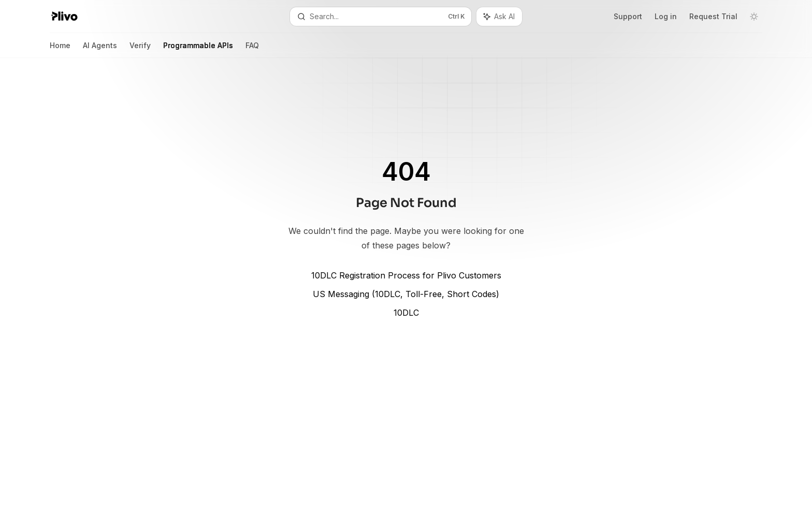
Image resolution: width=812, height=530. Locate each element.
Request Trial (713, 16)
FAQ (252, 49)
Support (628, 16)
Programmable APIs (198, 49)
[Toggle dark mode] (754, 17)
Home (60, 49)
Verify (140, 49)
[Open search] (381, 17)
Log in (666, 16)
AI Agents (100, 49)
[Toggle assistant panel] (499, 17)
